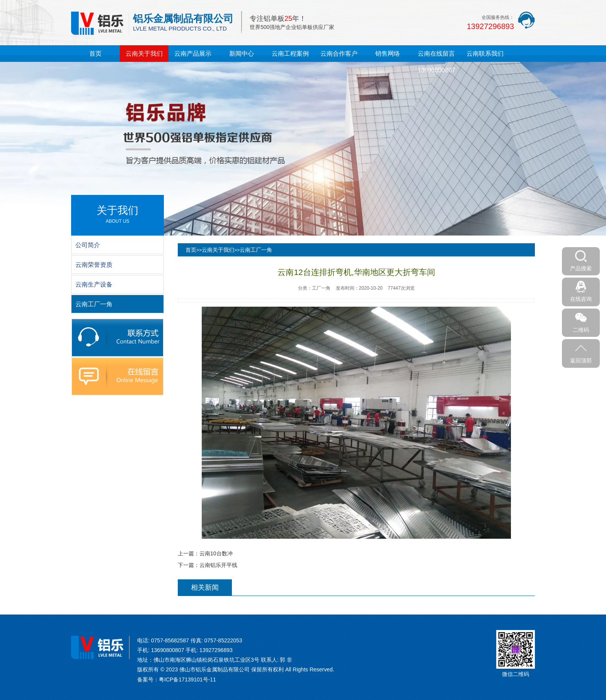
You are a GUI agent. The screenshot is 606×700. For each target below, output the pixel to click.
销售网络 (388, 54)
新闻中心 (242, 54)
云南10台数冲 (216, 553)
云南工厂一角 (256, 250)
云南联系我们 (485, 54)
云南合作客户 (339, 54)
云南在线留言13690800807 (436, 62)
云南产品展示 (193, 54)
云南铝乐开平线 (218, 565)
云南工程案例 (290, 54)
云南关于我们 (144, 54)
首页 (95, 54)
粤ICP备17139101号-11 (187, 680)
